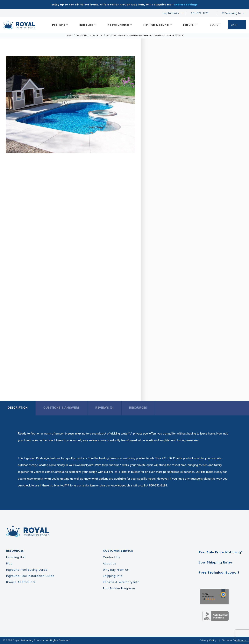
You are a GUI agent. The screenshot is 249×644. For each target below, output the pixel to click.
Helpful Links (171, 13)
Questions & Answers (62, 408)
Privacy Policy (208, 640)
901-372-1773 (202, 13)
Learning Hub (16, 557)
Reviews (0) (105, 408)
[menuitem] (60, 25)
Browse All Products (21, 582)
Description (18, 408)
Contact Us (111, 557)
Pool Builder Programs (119, 588)
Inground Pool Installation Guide (30, 576)
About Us (110, 563)
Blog (9, 563)
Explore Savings (186, 5)
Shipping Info (113, 576)
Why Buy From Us (116, 570)
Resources (138, 408)
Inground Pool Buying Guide (27, 570)
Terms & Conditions (234, 640)
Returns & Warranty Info (121, 582)
